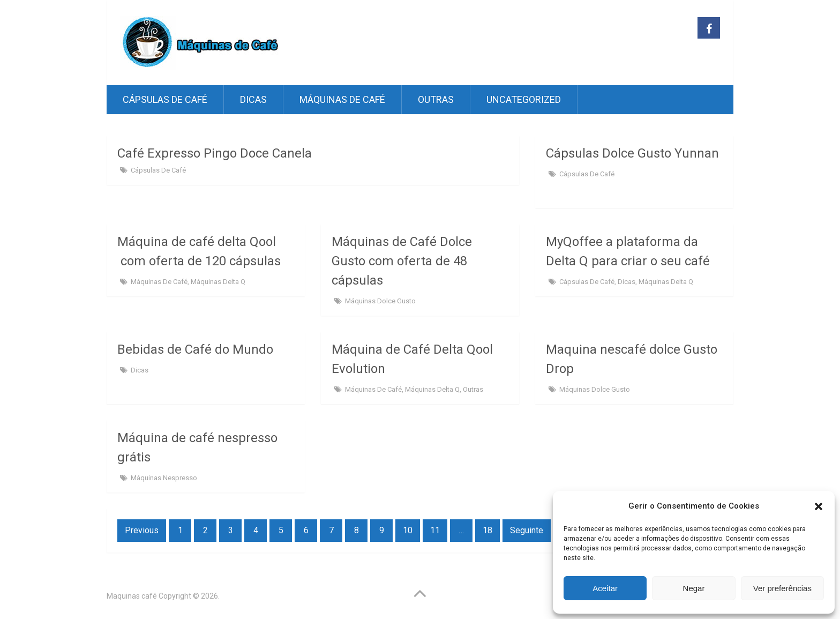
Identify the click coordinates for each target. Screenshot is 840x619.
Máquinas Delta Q (218, 282)
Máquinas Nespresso (164, 478)
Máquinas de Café (342, 99)
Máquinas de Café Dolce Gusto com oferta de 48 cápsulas (402, 261)
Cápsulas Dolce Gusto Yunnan (632, 153)
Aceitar (605, 588)
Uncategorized (524, 99)
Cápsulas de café (165, 99)
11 (435, 530)
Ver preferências (782, 588)
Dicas (253, 99)
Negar (694, 588)
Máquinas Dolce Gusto (380, 301)
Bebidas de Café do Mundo (195, 349)
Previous (142, 530)
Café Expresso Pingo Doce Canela (215, 153)
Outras (436, 99)
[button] (819, 506)
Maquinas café (132, 596)
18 (487, 530)
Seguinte (527, 530)
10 (408, 530)
